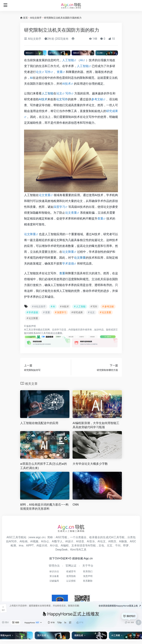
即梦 (126, 545)
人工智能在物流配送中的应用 (39, 423)
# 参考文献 (108, 307)
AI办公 (45, 541)
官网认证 (71, 566)
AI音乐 (91, 541)
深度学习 (59, 207)
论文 (39, 72)
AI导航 (92, 545)
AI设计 (69, 541)
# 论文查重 (105, 312)
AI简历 (112, 541)
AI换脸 (123, 541)
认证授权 (71, 581)
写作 (48, 72)
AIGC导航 (61, 537)
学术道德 (68, 264)
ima (21, 545)
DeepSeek (62, 550)
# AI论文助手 (39, 307)
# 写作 (94, 307)
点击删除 (58, 333)
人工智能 (68, 60)
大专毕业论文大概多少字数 (90, 464)
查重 (60, 72)
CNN (76, 505)
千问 (118, 545)
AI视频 (34, 541)
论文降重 (30, 234)
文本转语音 (78, 545)
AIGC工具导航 (43, 333)
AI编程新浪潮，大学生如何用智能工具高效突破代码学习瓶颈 (96, 425)
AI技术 (67, 84)
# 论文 (91, 312)
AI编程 (65, 545)
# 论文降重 (32, 318)
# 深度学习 (61, 312)
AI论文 (102, 541)
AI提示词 (42, 545)
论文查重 (45, 195)
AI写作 (13, 541)
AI (81, 60)
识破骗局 (54, 581)
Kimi (73, 550)
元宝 (110, 545)
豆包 (101, 545)
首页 (25, 18)
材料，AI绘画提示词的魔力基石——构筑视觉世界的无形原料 (44, 507)
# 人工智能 (80, 307)
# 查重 (46, 312)
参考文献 (97, 99)
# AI (53, 307)
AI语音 (80, 541)
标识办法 (54, 571)
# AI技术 (64, 307)
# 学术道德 (32, 312)
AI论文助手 (36, 18)
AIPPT (30, 545)
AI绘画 (24, 541)
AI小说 (54, 545)
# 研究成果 (77, 312)
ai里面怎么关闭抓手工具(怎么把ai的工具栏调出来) (44, 466)
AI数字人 (57, 541)
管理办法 (54, 566)
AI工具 (27, 330)
